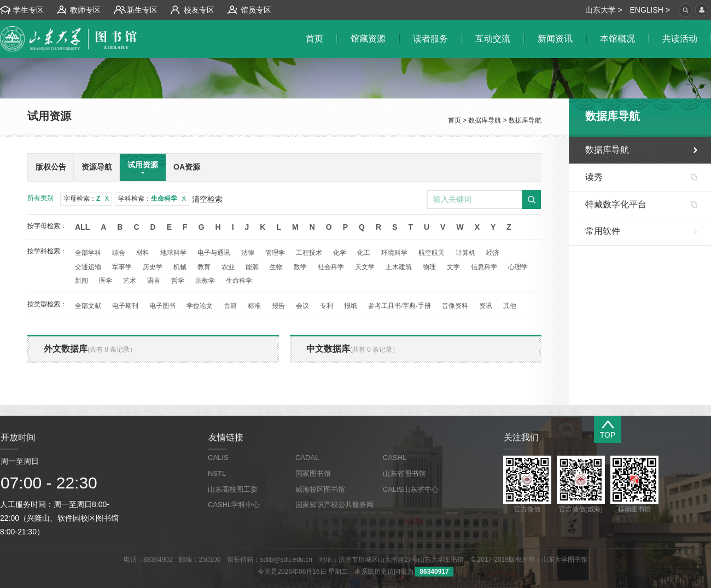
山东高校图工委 (233, 489)
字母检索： (86, 199)
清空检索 (207, 199)
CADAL (307, 458)
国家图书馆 (313, 473)
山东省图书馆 (404, 473)
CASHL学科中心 (234, 505)
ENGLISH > (650, 10)
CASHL (395, 458)
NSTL (217, 473)
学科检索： (152, 199)
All (82, 227)
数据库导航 (485, 120)
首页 (454, 120)
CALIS (218, 458)
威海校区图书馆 (320, 489)
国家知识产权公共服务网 (334, 505)
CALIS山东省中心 (411, 489)
